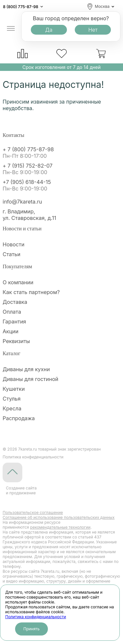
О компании (18, 282)
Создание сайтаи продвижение (21, 490)
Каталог (11, 353)
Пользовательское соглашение (33, 512)
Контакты (13, 135)
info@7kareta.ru (22, 202)
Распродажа (19, 418)
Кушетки (14, 389)
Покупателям (17, 266)
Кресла (12, 408)
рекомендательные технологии (60, 527)
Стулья (12, 399)
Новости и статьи (22, 229)
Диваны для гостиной (31, 379)
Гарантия (14, 322)
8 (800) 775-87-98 (21, 7)
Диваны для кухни (26, 369)
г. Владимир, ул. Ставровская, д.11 (29, 215)
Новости (13, 244)
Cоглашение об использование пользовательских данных (59, 517)
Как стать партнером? (31, 292)
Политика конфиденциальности (36, 617)
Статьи (11, 254)
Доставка (15, 302)
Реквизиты (16, 341)
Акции (10, 331)
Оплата (12, 312)
